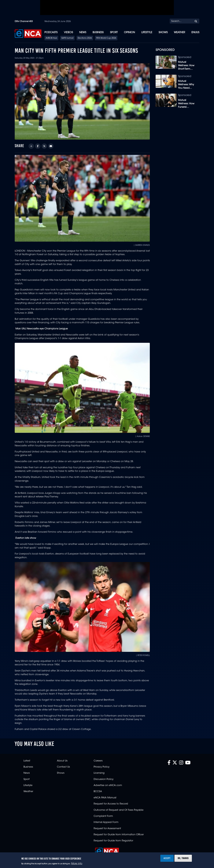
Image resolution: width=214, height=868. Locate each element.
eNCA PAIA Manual (105, 798)
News (83, 33)
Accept (167, 858)
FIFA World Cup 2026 (106, 38)
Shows (163, 33)
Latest (27, 761)
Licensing (99, 773)
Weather (179, 33)
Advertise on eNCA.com (108, 785)
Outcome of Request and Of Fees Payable (119, 810)
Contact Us (63, 767)
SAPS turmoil (67, 38)
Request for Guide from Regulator (113, 841)
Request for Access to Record (111, 804)
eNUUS (195, 33)
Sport (114, 33)
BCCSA (98, 792)
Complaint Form (103, 816)
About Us (62, 761)
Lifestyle (147, 33)
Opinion (129, 33)
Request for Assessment (107, 829)
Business (98, 33)
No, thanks (183, 858)
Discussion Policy (104, 779)
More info (77, 864)
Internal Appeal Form (106, 822)
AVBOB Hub (51, 38)
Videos (68, 33)
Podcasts (51, 33)
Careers (98, 761)
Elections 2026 (85, 38)
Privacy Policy (102, 767)
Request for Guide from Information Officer (119, 835)
